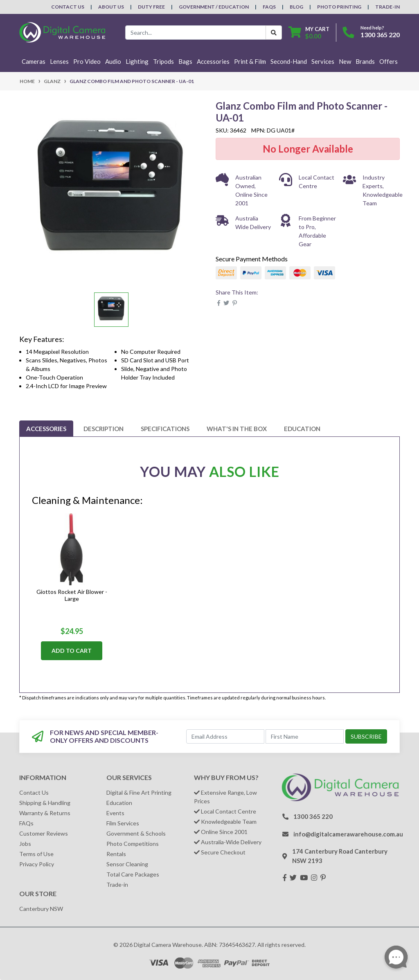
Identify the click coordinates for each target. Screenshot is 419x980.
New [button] (345, 61)
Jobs (25, 844)
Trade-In (387, 7)
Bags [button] (185, 61)
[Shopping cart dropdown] (309, 33)
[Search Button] (274, 33)
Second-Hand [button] (289, 61)
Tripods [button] (163, 61)
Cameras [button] (34, 61)
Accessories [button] (213, 61)
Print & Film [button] (250, 61)
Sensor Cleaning (127, 864)
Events (115, 813)
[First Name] (305, 736)
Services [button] (323, 61)
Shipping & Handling (45, 803)
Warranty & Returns (45, 813)
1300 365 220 (380, 35)
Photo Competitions (133, 844)
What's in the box (237, 429)
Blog (296, 7)
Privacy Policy (37, 864)
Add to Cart (72, 651)
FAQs (269, 7)
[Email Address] (225, 736)
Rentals (116, 854)
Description (104, 429)
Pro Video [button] (87, 61)
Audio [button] (113, 61)
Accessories (46, 429)
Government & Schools (136, 833)
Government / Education (214, 7)
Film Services (123, 823)
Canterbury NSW (41, 909)
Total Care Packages (133, 874)
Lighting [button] (137, 61)
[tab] (46, 429)
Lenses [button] (59, 61)
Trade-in (117, 884)
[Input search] (196, 33)
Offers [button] (389, 61)
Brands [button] (365, 61)
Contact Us (68, 7)
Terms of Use (36, 854)
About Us (111, 7)
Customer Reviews (44, 833)
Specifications (165, 429)
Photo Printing (339, 7)
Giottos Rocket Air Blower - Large (72, 595)
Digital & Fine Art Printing (139, 792)
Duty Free (151, 7)
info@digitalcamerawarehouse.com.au (348, 834)
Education (302, 429)
